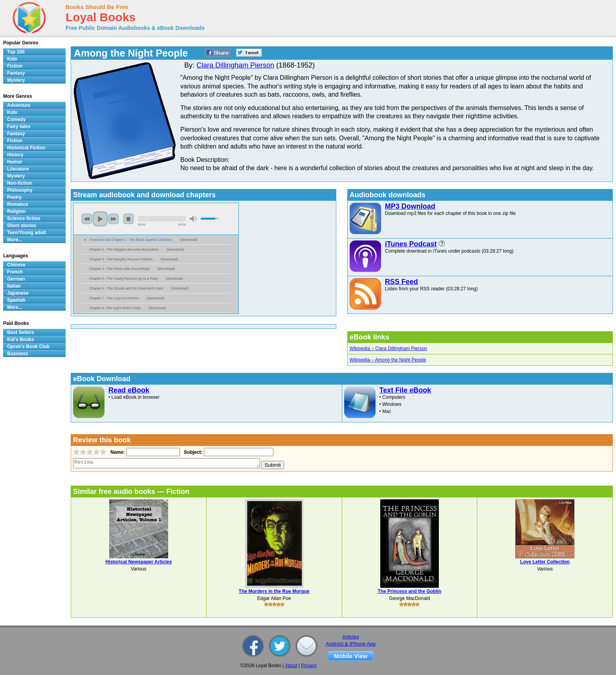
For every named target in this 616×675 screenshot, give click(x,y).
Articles (351, 637)
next (114, 219)
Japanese (18, 293)
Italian (14, 286)
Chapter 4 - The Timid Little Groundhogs (119, 269)
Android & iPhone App (351, 644)
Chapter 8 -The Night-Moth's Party (115, 308)
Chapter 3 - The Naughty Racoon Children (121, 259)
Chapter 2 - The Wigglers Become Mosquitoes (124, 249)
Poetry (14, 197)
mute (193, 219)
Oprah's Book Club (28, 347)
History (15, 155)
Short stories (22, 226)
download (189, 240)
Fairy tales (19, 127)
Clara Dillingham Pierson (235, 65)
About (291, 666)
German (16, 279)
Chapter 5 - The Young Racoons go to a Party (123, 279)
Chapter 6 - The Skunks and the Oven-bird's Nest (126, 288)
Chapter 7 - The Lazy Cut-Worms (114, 298)
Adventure (19, 105)
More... (15, 240)
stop (128, 219)
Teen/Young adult (27, 233)
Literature (18, 169)
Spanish (16, 300)
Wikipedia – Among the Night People (388, 360)
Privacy (309, 666)
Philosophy (20, 190)
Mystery (16, 80)
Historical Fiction (26, 148)
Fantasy (16, 73)
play (100, 219)
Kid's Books (21, 339)
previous (87, 219)
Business (17, 354)
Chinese (16, 265)
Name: (117, 452)
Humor (15, 162)
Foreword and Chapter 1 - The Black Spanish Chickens (131, 240)
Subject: (192, 452)
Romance (18, 204)
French (15, 272)
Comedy (16, 119)
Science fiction (24, 218)
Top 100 (16, 52)
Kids (12, 59)
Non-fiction (19, 183)
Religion (16, 211)
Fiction (15, 66)
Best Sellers (21, 332)
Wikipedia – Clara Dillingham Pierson (388, 349)
